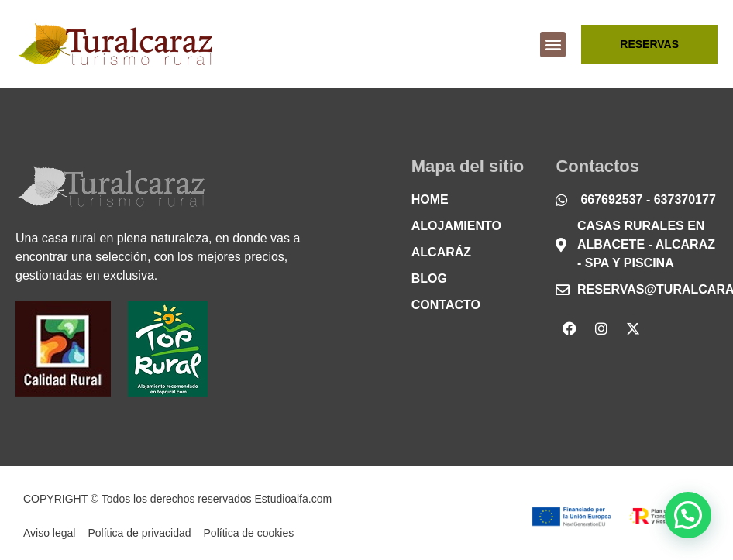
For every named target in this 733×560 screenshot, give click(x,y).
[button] (553, 45)
